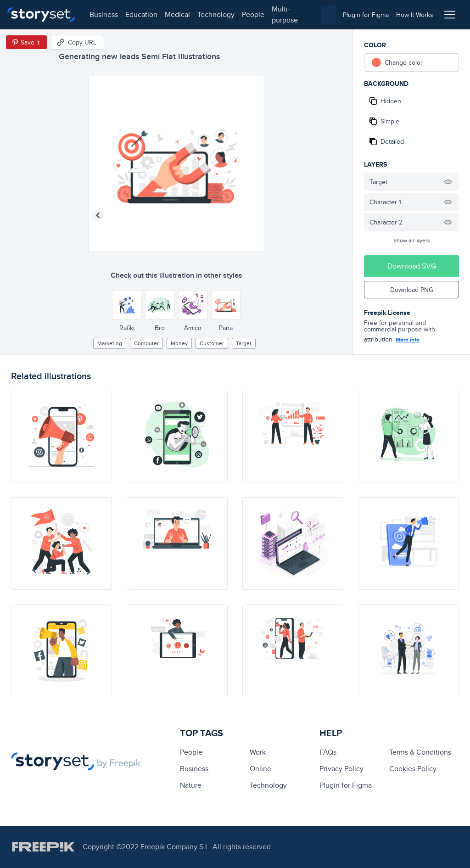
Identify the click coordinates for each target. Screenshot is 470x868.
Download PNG (412, 290)
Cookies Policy (413, 769)
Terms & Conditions (420, 752)
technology (216, 14)
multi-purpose (285, 14)
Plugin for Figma (346, 785)
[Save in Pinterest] (26, 42)
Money (179, 343)
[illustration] (62, 436)
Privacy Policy (341, 769)
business (104, 14)
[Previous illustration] (98, 215)
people (253, 14)
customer (212, 343)
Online (260, 769)
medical (177, 14)
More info (408, 340)
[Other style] (127, 305)
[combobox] (328, 15)
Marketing (110, 343)
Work (258, 752)
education (141, 14)
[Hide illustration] (448, 182)
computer (146, 343)
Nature (191, 785)
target (244, 343)
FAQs (328, 752)
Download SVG (412, 266)
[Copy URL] (78, 42)
